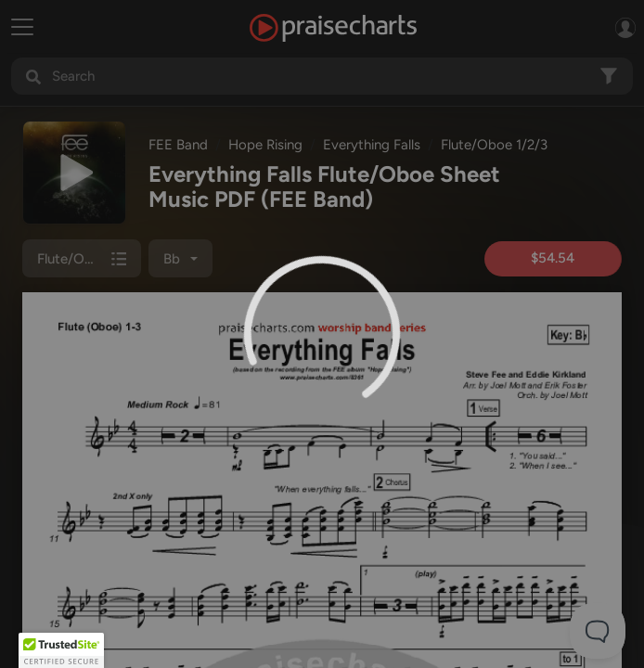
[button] (61, 650)
